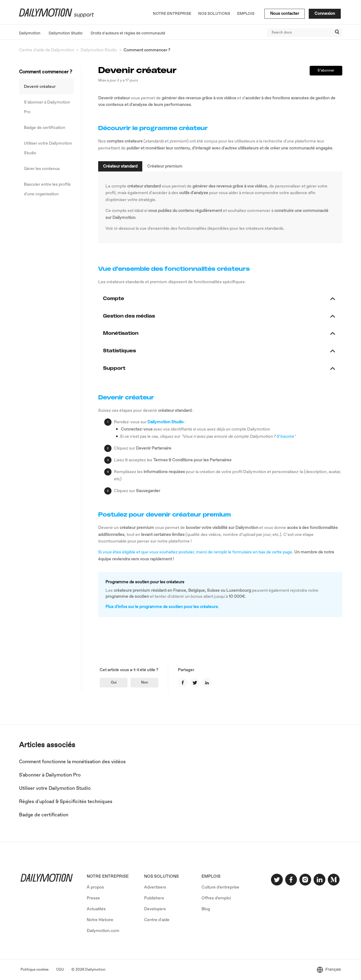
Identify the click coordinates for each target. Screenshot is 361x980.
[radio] (114, 683)
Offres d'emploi (216, 898)
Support (117, 368)
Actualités (96, 909)
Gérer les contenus (42, 169)
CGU (60, 970)
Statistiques (123, 351)
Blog (206, 909)
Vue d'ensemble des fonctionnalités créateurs (174, 269)
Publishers (154, 898)
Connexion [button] (325, 14)
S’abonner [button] (326, 71)
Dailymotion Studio (66, 33)
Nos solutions (214, 14)
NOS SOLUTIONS (161, 876)
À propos (95, 887)
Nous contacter (285, 14)
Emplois (246, 14)
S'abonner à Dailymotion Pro (47, 107)
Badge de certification (45, 128)
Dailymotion (30, 33)
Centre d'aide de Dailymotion (47, 50)
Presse (93, 898)
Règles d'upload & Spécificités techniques (66, 802)
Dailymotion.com (103, 931)
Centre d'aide (157, 920)
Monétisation (124, 333)
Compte (117, 299)
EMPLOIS (211, 876)
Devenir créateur (40, 87)
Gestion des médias (132, 316)
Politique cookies (35, 970)
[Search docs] (305, 33)
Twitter (195, 683)
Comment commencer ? (147, 50)
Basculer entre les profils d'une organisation (47, 189)
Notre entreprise (172, 14)
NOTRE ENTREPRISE (108, 876)
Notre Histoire (100, 920)
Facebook (183, 683)
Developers (155, 909)
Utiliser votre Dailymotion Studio (48, 148)
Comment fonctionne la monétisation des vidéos (72, 762)
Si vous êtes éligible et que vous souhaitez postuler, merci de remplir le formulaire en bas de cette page (195, 552)
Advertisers (155, 887)
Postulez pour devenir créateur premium (164, 515)
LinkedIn (207, 683)
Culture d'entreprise (220, 887)
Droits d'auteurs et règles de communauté (128, 33)
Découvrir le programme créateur (153, 128)
